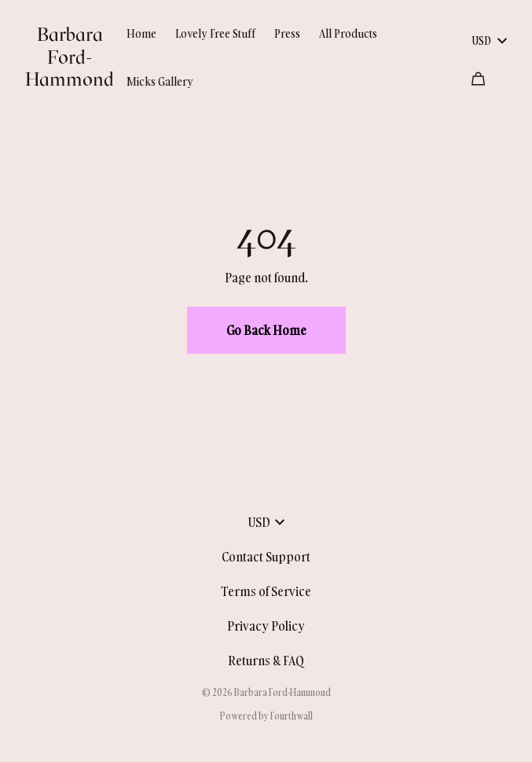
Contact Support (266, 557)
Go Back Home (266, 330)
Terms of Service (266, 591)
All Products (348, 33)
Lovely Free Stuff (215, 33)
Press (287, 33)
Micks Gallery (160, 81)
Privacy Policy (266, 626)
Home (141, 33)
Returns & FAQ (266, 661)
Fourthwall (292, 716)
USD (489, 40)
